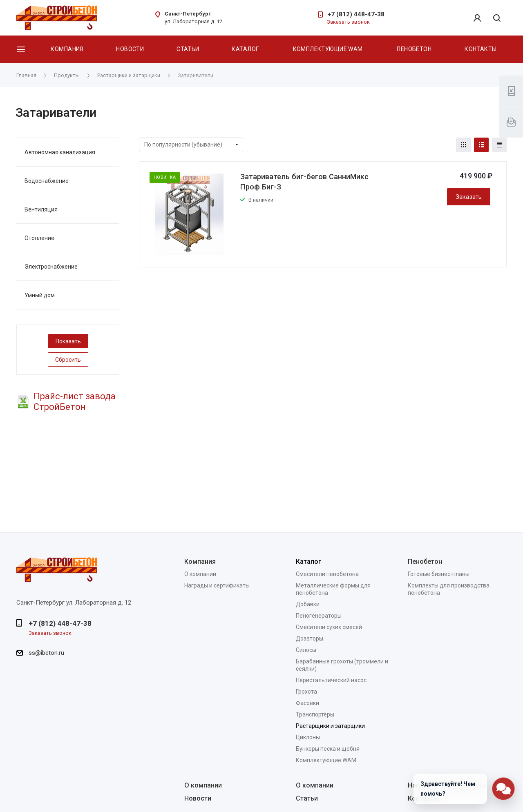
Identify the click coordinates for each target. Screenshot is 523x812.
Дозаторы (310, 638)
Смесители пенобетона (327, 574)
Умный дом (40, 295)
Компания (67, 49)
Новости (130, 49)
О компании (200, 574)
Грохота (306, 692)
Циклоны (308, 737)
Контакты (481, 49)
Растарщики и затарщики (330, 726)
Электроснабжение (51, 267)
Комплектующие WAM (328, 49)
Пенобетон (414, 49)
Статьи (188, 49)
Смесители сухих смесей (329, 627)
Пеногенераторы (319, 616)
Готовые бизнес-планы (439, 574)
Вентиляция (41, 209)
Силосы (306, 650)
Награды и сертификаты (217, 585)
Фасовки (307, 703)
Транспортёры (315, 714)
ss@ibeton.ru (46, 653)
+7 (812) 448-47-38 (356, 14)
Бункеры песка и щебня (328, 749)
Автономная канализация (60, 152)
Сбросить (68, 360)
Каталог (245, 49)
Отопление (39, 238)
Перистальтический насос (331, 680)
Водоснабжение (47, 181)
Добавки (308, 604)
